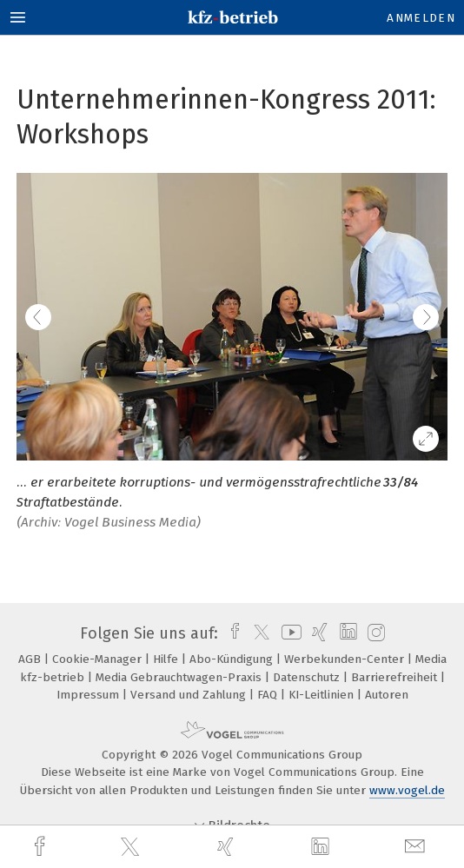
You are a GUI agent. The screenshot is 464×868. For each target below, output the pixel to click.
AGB (31, 659)
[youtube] (288, 633)
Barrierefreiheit (396, 677)
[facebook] (42, 847)
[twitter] (132, 847)
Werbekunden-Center (346, 659)
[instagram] (374, 633)
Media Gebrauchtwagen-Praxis (180, 677)
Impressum (89, 695)
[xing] (228, 847)
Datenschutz (308, 677)
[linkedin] (322, 847)
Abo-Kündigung (233, 659)
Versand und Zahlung (190, 695)
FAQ (269, 695)
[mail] (417, 847)
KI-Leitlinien (323, 695)
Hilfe (167, 659)
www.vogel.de (407, 790)
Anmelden (421, 18)
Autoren (387, 695)
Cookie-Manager (99, 659)
